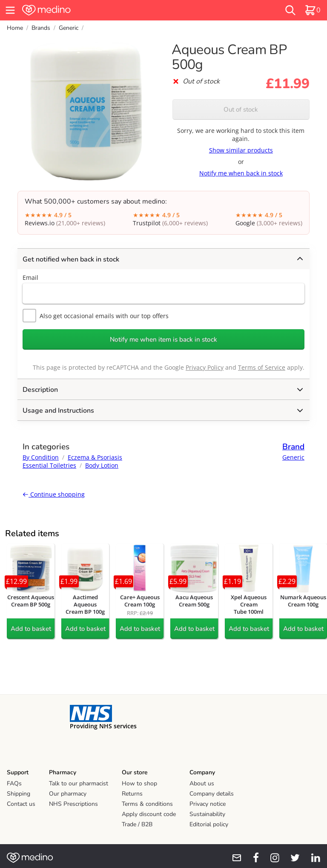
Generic (69, 28)
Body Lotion (102, 465)
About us (202, 783)
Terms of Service (262, 367)
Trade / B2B (137, 824)
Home (15, 28)
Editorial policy (209, 824)
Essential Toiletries (49, 465)
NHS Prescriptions (73, 804)
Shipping (19, 794)
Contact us (21, 804)
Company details (212, 794)
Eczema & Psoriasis (95, 457)
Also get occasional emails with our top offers (96, 316)
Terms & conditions (147, 804)
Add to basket (31, 629)
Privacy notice (208, 804)
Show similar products (241, 150)
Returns (132, 794)
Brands (41, 28)
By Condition (41, 457)
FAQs (14, 783)
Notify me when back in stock (241, 173)
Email (30, 277)
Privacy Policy (205, 367)
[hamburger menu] (10, 10)
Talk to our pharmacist (79, 783)
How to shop (139, 783)
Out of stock (241, 109)
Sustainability (207, 814)
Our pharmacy (68, 794)
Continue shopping (54, 494)
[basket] (313, 10)
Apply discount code (149, 814)
